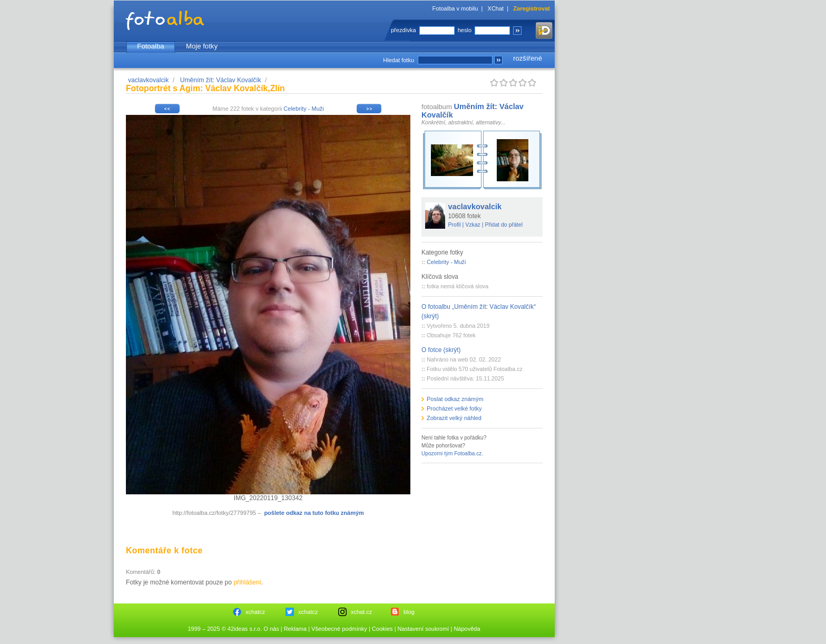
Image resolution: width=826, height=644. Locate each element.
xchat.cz (361, 612)
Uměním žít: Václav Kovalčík (221, 80)
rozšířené (528, 58)
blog (409, 612)
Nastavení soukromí (424, 629)
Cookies (382, 629)
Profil (455, 225)
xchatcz (255, 612)
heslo (465, 30)
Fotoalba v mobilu (455, 8)
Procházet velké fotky (454, 408)
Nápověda (467, 629)
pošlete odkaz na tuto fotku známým (314, 513)
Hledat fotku (399, 60)
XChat (496, 8)
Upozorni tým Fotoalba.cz (451, 453)
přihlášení (247, 582)
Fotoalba (150, 46)
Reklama (295, 629)
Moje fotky (202, 46)
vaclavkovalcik (148, 80)
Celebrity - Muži (303, 109)
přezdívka (404, 30)
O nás (271, 629)
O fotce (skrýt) (441, 350)
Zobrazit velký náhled (454, 418)
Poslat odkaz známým (455, 399)
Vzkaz (473, 225)
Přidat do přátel (504, 225)
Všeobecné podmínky (339, 629)
